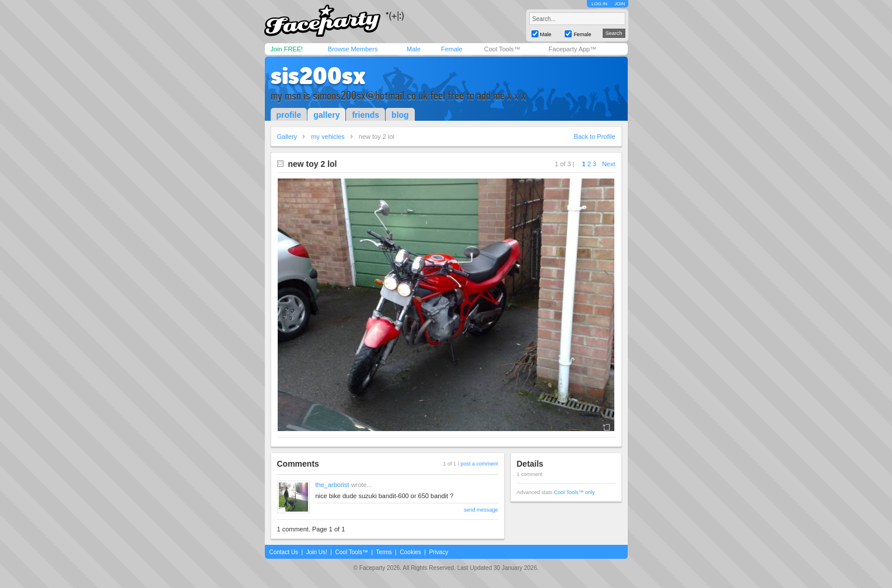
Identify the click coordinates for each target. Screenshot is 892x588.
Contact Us (284, 552)
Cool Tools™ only (575, 492)
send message (481, 510)
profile (289, 115)
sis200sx (318, 76)
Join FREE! (287, 49)
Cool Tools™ (502, 49)
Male (414, 49)
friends (365, 115)
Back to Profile (595, 136)
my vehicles (328, 136)
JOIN (620, 4)
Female (452, 49)
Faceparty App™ (572, 49)
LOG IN (599, 4)
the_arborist (333, 485)
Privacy (438, 552)
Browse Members (353, 49)
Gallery (287, 136)
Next (609, 164)
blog (400, 115)
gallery (326, 115)
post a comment (479, 464)
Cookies (411, 552)
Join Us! (317, 552)
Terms (384, 552)
